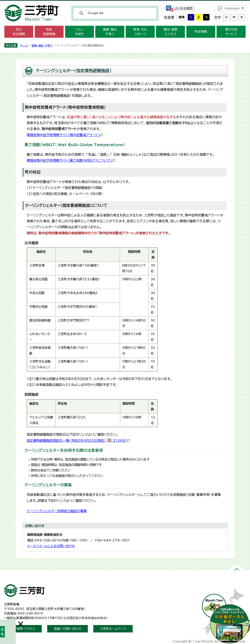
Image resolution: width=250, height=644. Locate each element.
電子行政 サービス (231, 32)
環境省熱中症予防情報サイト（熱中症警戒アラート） (65, 135)
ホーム (24, 45)
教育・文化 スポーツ (140, 32)
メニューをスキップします (125, 3)
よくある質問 (184, 9)
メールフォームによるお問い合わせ (51, 546)
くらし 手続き (80, 32)
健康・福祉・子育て (42, 45)
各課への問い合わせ (68, 629)
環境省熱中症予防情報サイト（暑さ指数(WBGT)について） (71, 160)
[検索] (114, 13)
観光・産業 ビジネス (171, 32)
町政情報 (201, 32)
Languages (232, 8)
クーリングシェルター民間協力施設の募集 (57, 511)
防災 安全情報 (19, 32)
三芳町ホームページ (113, 629)
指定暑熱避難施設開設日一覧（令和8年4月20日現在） (78, 441)
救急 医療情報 (49, 32)
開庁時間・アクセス (23, 629)
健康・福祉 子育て (110, 32)
